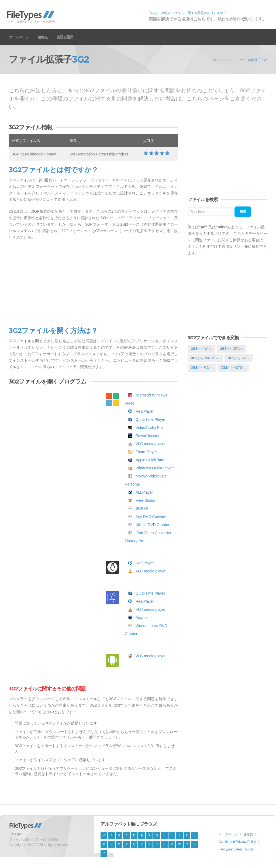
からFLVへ (202, 368)
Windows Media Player (155, 468)
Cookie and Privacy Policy (237, 842)
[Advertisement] (93, 284)
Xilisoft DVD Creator (152, 525)
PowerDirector (148, 436)
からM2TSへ (233, 368)
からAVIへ (201, 349)
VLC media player (151, 444)
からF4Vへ (239, 358)
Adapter (142, 618)
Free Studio (145, 500)
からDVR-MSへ (205, 358)
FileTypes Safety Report (236, 849)
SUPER (142, 508)
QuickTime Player (150, 419)
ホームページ (19, 37)
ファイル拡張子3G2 (252, 60)
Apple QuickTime (150, 460)
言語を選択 (65, 37)
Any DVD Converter (152, 517)
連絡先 (43, 37)
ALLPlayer (144, 492)
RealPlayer (145, 411)
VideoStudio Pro (149, 428)
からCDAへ (232, 349)
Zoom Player (146, 452)
